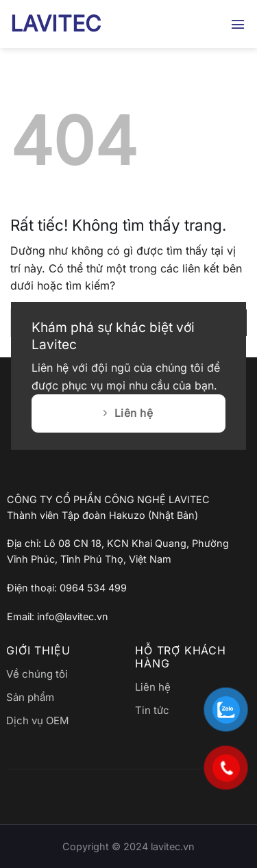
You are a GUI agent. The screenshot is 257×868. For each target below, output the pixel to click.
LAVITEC (56, 24)
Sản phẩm (30, 697)
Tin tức (152, 710)
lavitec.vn (173, 846)
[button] (238, 24)
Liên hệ (153, 687)
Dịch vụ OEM (38, 720)
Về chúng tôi (37, 674)
